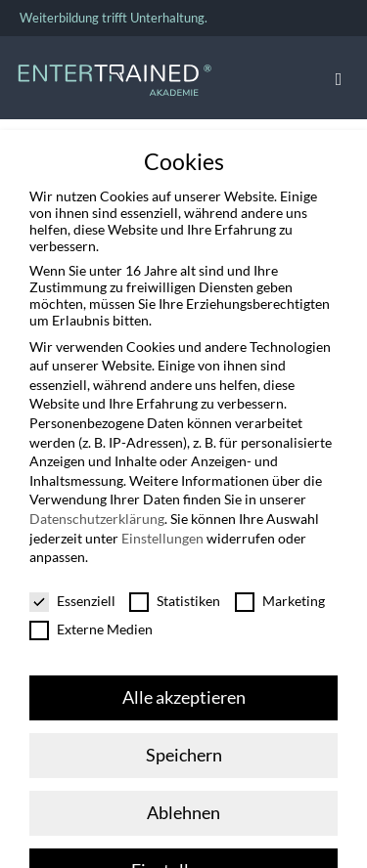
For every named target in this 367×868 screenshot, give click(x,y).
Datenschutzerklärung (97, 513)
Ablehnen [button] (183, 807)
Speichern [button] (184, 749)
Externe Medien (91, 623)
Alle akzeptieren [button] (184, 692)
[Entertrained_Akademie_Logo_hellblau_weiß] (115, 69)
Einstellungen (162, 532)
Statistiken (175, 595)
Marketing (280, 595)
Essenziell (72, 595)
